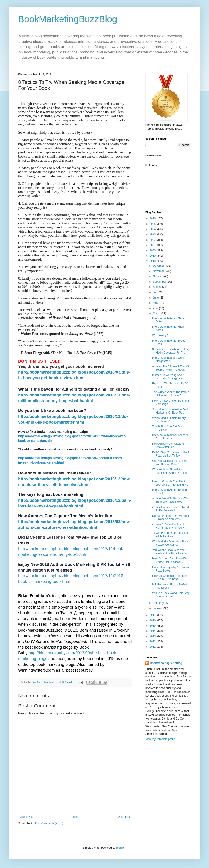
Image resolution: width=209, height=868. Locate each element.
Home (76, 817)
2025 (153, 224)
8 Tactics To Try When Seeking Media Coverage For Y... (171, 351)
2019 (153, 256)
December (160, 266)
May (156, 303)
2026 (153, 218)
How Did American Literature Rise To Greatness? (170, 577)
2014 (153, 631)
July (156, 292)
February (159, 603)
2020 (153, 251)
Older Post (124, 817)
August (158, 287)
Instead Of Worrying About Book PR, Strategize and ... (170, 377)
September (160, 282)
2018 (153, 261)
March (157, 314)
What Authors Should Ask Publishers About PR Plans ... (170, 473)
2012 (153, 642)
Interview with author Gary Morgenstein (168, 359)
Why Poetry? (160, 335)
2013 (153, 636)
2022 (153, 240)
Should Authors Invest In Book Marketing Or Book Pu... (170, 411)
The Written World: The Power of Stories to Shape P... (170, 394)
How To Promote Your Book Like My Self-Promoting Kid (170, 483)
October (158, 276)
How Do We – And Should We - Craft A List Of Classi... (171, 560)
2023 (153, 234)
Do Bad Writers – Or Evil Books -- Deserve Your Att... (171, 517)
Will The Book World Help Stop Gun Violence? (171, 595)
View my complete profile (160, 739)
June (156, 298)
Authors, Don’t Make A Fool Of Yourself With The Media (170, 368)
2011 (153, 647)
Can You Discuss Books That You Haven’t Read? (170, 462)
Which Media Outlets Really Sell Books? (169, 420)
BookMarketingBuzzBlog (68, 19)
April (156, 308)
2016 (153, 620)
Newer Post (26, 817)
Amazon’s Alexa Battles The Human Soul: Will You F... (169, 526)
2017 (153, 615)
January (158, 608)
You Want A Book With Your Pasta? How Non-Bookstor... (171, 552)
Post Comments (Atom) (49, 823)
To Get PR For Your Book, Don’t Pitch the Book (171, 534)
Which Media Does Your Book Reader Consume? (170, 543)
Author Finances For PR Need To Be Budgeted (170, 509)
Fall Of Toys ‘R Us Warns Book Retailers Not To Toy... (171, 454)
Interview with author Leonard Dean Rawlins (170, 437)
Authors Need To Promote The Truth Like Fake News (171, 500)
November (160, 271)
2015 (153, 626)
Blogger (121, 848)
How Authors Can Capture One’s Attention (168, 445)
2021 (153, 245)
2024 (153, 229)
